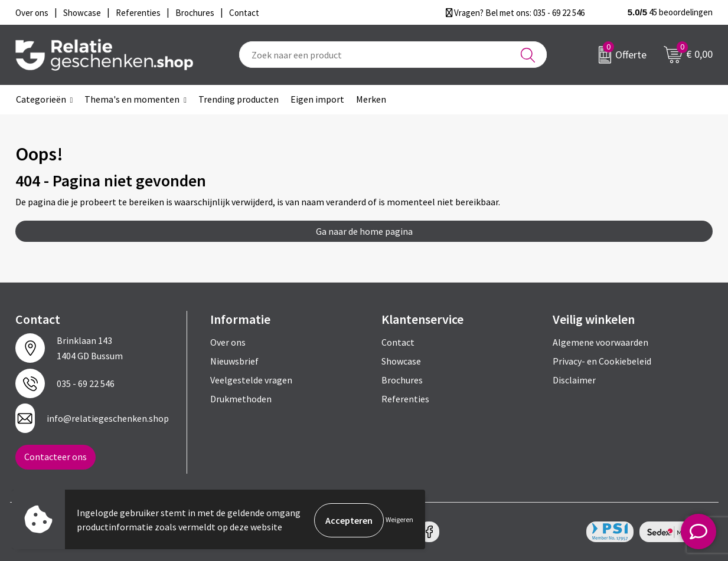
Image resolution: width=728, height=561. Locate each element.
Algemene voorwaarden (600, 342)
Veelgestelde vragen (251, 380)
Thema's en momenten (132, 99)
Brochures (402, 380)
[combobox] (393, 55)
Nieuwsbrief (234, 361)
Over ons (228, 342)
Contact (398, 342)
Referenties (405, 399)
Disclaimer (574, 380)
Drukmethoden (241, 399)
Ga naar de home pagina (364, 231)
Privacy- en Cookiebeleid (602, 361)
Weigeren (399, 520)
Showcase (401, 361)
